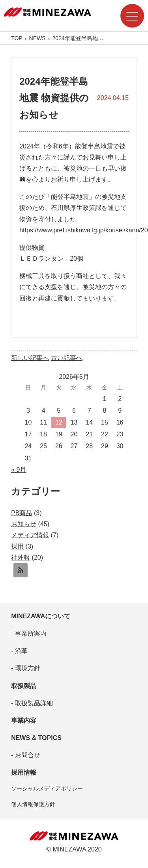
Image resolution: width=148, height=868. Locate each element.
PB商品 (22, 513)
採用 (17, 546)
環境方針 (26, 668)
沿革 (20, 651)
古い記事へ (67, 358)
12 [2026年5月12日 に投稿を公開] (59, 422)
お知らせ (24, 524)
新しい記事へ (30, 358)
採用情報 (24, 772)
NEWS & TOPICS (36, 738)
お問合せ (26, 755)
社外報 (21, 557)
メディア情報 (30, 535)
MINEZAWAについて (41, 616)
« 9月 (19, 470)
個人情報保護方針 (33, 804)
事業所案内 (30, 633)
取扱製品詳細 (33, 703)
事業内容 (24, 721)
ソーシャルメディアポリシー (47, 788)
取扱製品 (24, 686)
